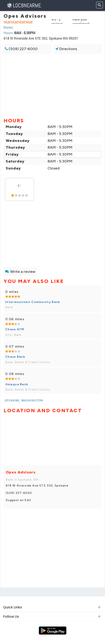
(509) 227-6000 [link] (21, 49)
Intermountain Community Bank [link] (33, 302)
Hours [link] (8, 33)
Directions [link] (66, 49)
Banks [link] (8, 27)
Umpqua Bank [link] (17, 384)
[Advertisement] (52, 85)
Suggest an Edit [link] (19, 500)
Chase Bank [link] (15, 357)
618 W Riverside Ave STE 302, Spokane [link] (37, 486)
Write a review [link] (20, 272)
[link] (19, 189)
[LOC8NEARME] (24, 5)
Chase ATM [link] (15, 329)
